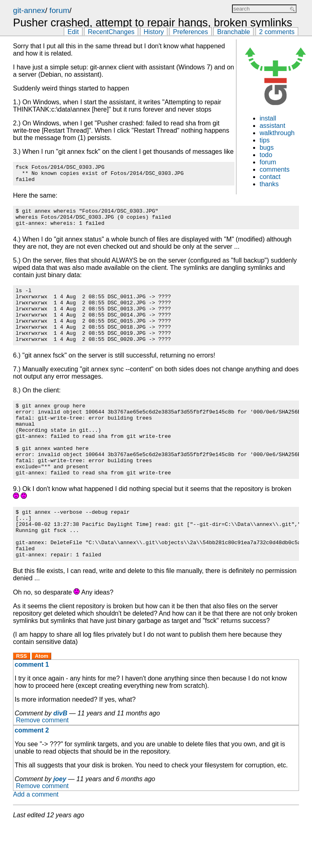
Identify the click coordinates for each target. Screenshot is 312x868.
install (268, 118)
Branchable (233, 32)
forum (60, 10)
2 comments (277, 32)
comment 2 (32, 773)
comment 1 (32, 707)
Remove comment (42, 763)
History (154, 32)
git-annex (29, 10)
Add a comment (36, 837)
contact (270, 177)
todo (266, 155)
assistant (272, 126)
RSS (22, 699)
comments (275, 169)
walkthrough (277, 133)
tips (265, 140)
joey (60, 822)
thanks (269, 184)
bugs (267, 148)
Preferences (191, 32)
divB (60, 756)
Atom (42, 699)
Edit (73, 32)
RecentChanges (111, 32)
